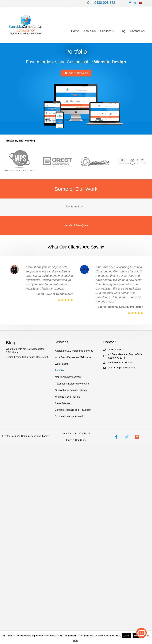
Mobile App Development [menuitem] (68, 377)
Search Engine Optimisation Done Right (27, 357)
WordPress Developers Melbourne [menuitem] (73, 357)
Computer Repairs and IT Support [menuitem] (73, 410)
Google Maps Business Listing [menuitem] (71, 390)
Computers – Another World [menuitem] (70, 416)
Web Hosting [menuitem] (62, 364)
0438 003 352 (105, 3)
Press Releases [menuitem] (63, 403)
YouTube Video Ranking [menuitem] (68, 397)
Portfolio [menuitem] (59, 370)
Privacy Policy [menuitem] (83, 434)
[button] (130, 3)
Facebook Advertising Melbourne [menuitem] (72, 384)
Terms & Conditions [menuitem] (76, 440)
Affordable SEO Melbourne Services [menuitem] (74, 351)
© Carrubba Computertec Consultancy (25, 436)
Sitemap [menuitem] (66, 434)
